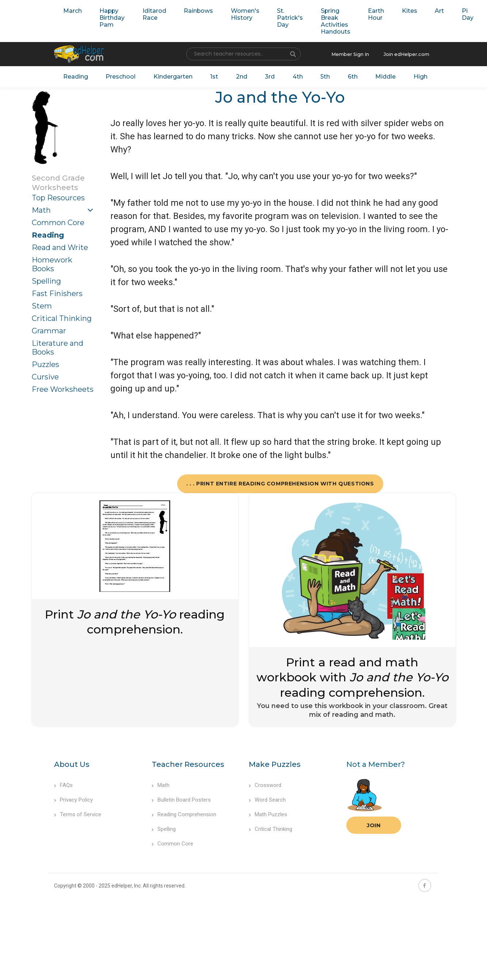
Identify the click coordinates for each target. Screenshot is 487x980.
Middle (378, 76)
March (71, 10)
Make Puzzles (275, 763)
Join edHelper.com (408, 54)
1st (214, 76)
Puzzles (45, 363)
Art (422, 10)
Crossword (265, 784)
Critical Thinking (62, 317)
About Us (72, 763)
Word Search (267, 799)
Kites (394, 10)
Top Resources (58, 196)
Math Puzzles (268, 813)
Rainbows (192, 10)
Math (41, 209)
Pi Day (449, 14)
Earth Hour (362, 14)
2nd (240, 76)
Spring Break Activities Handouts (323, 21)
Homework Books (52, 263)
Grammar (49, 329)
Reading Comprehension (184, 813)
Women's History (237, 14)
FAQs (63, 784)
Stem (42, 304)
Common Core (58, 221)
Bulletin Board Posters (181, 799)
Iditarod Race (150, 14)
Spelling (46, 280)
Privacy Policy (73, 799)
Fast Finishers (57, 292)
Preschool (124, 76)
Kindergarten (174, 76)
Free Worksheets (63, 388)
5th (320, 76)
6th (347, 76)
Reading (81, 76)
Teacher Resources (188, 763)
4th (294, 76)
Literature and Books (58, 346)
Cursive (45, 375)
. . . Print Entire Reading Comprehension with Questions (280, 482)
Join (374, 824)
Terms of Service (78, 813)
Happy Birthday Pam (110, 17)
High (412, 76)
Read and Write (60, 246)
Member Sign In (355, 54)
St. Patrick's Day (279, 17)
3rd (267, 76)
